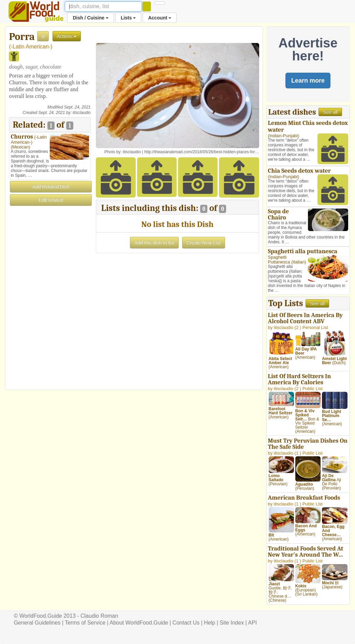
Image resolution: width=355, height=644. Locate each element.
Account (160, 18)
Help (210, 623)
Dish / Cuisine (90, 18)
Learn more (308, 81)
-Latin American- (31, 47)
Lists (128, 18)
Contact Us (186, 623)
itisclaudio (82, 113)
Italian (299, 262)
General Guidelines (37, 623)
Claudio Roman (99, 616)
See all (330, 112)
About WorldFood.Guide (139, 623)
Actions (67, 36)
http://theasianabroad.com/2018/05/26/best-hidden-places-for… (202, 152)
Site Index (232, 623)
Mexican (20, 147)
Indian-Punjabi (284, 136)
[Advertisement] (50, 309)
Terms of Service (85, 623)
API (252, 623)
